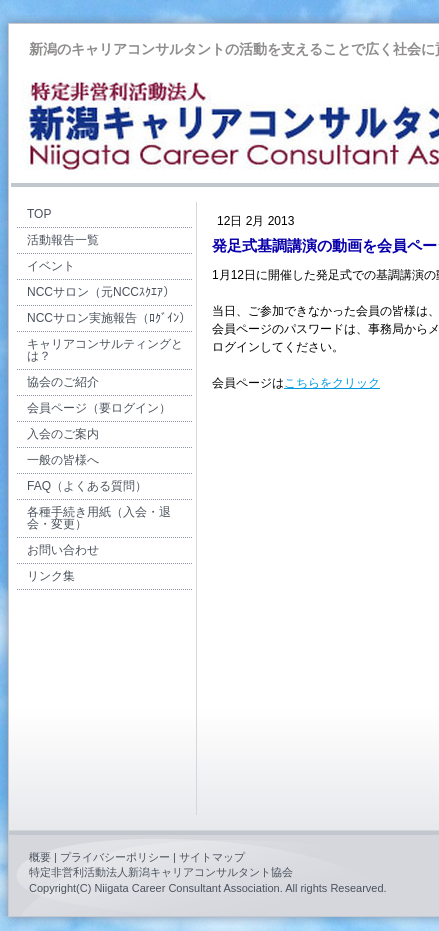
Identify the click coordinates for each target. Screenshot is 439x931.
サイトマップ (212, 857)
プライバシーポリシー (115, 857)
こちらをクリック (332, 383)
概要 (40, 857)
